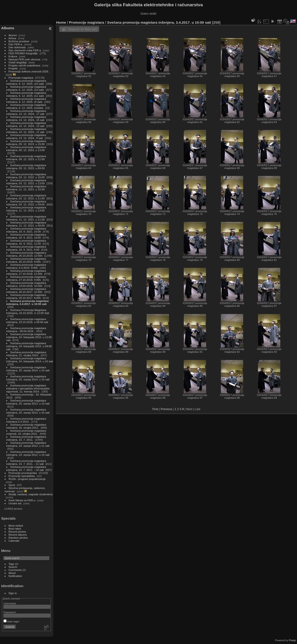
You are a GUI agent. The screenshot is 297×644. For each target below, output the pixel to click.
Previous (166, 409)
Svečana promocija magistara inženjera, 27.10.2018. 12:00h (26, 272)
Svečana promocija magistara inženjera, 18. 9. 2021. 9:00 (26, 248)
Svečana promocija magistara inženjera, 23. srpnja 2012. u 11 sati (28, 444)
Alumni (13, 35)
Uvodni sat (15, 503)
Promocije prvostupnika (23, 473)
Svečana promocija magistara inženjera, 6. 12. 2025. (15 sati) (26, 82)
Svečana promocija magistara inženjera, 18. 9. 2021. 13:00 (26, 236)
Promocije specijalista (22, 476)
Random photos (18, 538)
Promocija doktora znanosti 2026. (29, 71)
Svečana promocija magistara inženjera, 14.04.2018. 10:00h (26, 284)
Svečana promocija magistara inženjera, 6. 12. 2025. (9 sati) (26, 100)
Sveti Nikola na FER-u (22, 500)
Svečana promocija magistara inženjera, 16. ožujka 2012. (26, 426)
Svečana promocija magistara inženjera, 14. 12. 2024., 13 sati (26, 124)
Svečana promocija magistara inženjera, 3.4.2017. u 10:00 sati (27, 302)
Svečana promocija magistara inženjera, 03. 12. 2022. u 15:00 (26, 176)
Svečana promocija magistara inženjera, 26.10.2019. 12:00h (26, 254)
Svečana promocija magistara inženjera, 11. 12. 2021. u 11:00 (26, 218)
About (12, 573)
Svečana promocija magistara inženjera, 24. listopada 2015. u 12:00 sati (29, 337)
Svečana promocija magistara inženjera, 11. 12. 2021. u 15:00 (26, 188)
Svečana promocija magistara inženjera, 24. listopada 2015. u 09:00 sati (29, 346)
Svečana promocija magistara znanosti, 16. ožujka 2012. (26, 432)
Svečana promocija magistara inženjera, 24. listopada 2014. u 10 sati (30, 360)
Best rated (15, 529)
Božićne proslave (19, 41)
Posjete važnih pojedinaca (24, 65)
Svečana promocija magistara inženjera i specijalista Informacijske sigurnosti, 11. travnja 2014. (28, 388)
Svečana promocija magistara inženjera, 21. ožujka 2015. (26, 354)
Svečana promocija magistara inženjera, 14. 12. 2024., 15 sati (26, 118)
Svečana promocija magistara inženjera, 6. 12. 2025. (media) (26, 106)
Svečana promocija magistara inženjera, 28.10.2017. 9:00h (26, 296)
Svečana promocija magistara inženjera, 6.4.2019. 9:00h (26, 266)
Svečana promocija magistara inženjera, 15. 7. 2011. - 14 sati (26, 468)
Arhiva (12, 38)
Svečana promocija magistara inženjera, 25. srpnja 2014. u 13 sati (28, 369)
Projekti (13, 68)
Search (13, 567)
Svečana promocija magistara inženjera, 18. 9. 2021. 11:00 (26, 242)
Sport (12, 485)
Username (10, 603)
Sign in (13, 593)
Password (10, 612)
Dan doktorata (17, 47)
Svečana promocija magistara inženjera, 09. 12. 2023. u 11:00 (26, 158)
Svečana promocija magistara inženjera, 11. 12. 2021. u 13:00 (26, 209)
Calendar (14, 541)
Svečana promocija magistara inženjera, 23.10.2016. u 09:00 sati (27, 320)
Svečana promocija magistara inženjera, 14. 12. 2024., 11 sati (26, 130)
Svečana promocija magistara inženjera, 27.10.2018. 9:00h (26, 278)
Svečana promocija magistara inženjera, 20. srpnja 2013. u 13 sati (28, 402)
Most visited (16, 526)
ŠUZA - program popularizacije (27, 479)
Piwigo (292, 640)
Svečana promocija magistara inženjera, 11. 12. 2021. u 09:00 (26, 224)
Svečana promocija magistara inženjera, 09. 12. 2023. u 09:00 (26, 167)
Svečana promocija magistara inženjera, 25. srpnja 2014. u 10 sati (28, 378)
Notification (15, 576)
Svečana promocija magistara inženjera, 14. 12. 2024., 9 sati (26, 136)
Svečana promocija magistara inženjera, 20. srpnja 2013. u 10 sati (28, 411)
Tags (11, 564)
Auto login (11, 621)
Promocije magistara (21, 78)
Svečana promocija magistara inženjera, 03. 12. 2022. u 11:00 (26, 197)
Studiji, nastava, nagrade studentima (31, 494)
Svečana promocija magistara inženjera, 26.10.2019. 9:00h (26, 260)
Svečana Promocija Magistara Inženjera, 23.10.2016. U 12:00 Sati (28, 311)
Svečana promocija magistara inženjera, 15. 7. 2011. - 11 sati (26, 462)
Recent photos (17, 532)
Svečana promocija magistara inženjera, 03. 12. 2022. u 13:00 (26, 182)
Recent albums (18, 535)
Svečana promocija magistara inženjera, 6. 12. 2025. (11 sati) (26, 94)
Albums (8, 28)
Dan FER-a (15, 44)
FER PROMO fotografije (23, 53)
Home (61, 22)
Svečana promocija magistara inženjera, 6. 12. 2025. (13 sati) (26, 88)
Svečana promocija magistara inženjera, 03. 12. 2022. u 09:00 (26, 203)
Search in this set (82, 29)
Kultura (13, 56)
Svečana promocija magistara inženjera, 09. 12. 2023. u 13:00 (26, 149)
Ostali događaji (18, 62)
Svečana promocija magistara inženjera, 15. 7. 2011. (26, 438)
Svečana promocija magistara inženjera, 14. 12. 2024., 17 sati (26, 112)
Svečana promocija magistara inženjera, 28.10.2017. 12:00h (26, 290)
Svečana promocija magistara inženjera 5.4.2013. (26, 420)
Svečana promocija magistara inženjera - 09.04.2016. (26, 330)
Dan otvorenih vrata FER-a (25, 50)
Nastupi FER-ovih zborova (24, 59)
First (155, 409)
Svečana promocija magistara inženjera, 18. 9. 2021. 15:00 (26, 230)
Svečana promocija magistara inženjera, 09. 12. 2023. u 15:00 (26, 142)
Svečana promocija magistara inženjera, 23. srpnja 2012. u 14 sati (28, 453)
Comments (15, 570)
